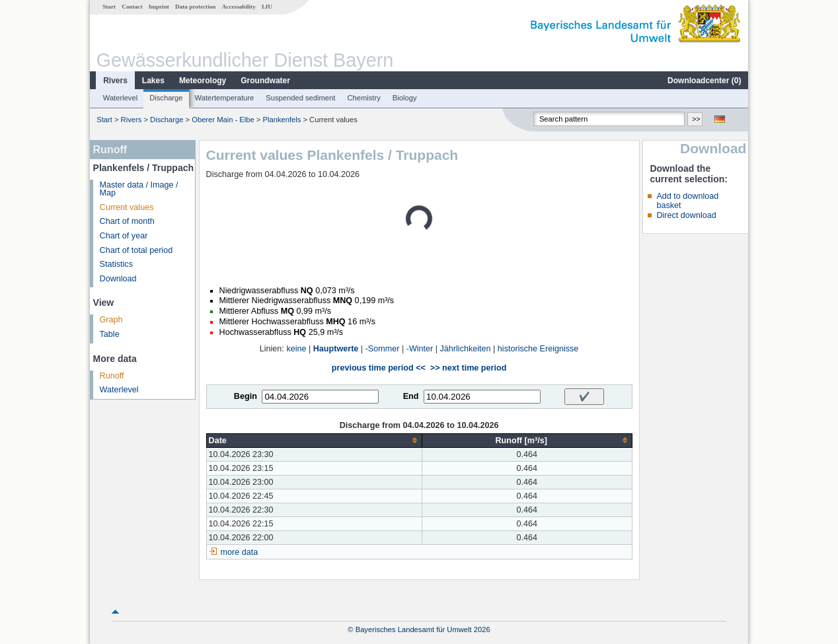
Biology (405, 98)
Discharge (166, 98)
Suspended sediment (300, 98)
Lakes (153, 81)
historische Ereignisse (538, 349)
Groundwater (265, 81)
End (411, 396)
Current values (127, 207)
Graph (111, 320)
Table (110, 334)
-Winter (420, 349)
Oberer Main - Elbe (223, 120)
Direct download (686, 215)
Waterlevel (120, 98)
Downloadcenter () (704, 81)
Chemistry (363, 98)
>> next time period (468, 368)
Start (109, 7)
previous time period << (379, 368)
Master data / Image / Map (139, 189)
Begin (246, 396)
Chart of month (127, 221)
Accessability (239, 7)
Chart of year (124, 236)
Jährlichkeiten (466, 349)
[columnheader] (314, 440)
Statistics (116, 264)
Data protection (195, 7)
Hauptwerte (336, 349)
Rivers (115, 81)
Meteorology (203, 81)
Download (118, 279)
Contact (132, 7)
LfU (267, 7)
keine (296, 349)
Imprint (159, 7)
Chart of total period (136, 250)
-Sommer (383, 349)
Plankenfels (282, 120)
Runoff (112, 376)
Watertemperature (225, 98)
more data (240, 552)
